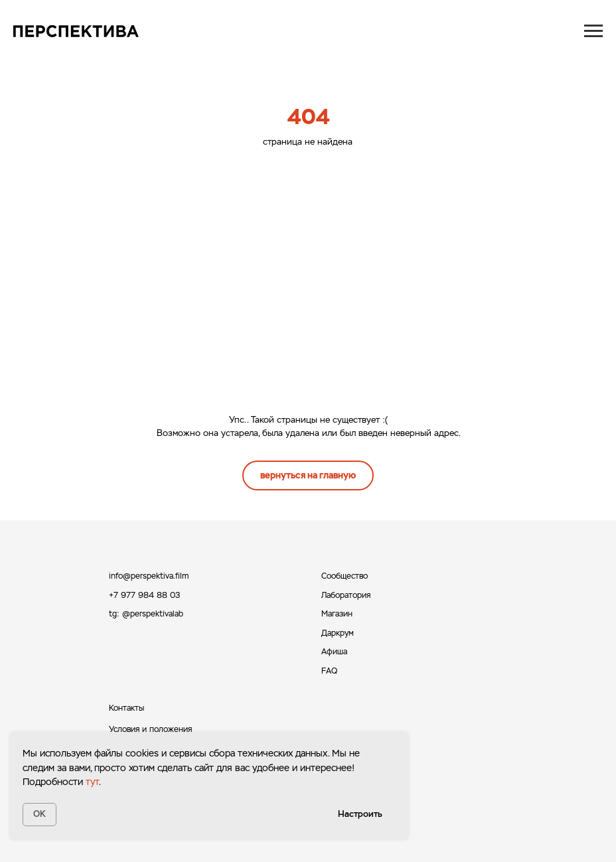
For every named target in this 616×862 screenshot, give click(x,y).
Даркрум (338, 633)
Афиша (334, 652)
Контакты (126, 708)
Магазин (337, 614)
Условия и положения (150, 729)
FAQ (329, 671)
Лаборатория (346, 595)
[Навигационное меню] (593, 31)
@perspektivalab (153, 614)
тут (92, 782)
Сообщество (345, 576)
